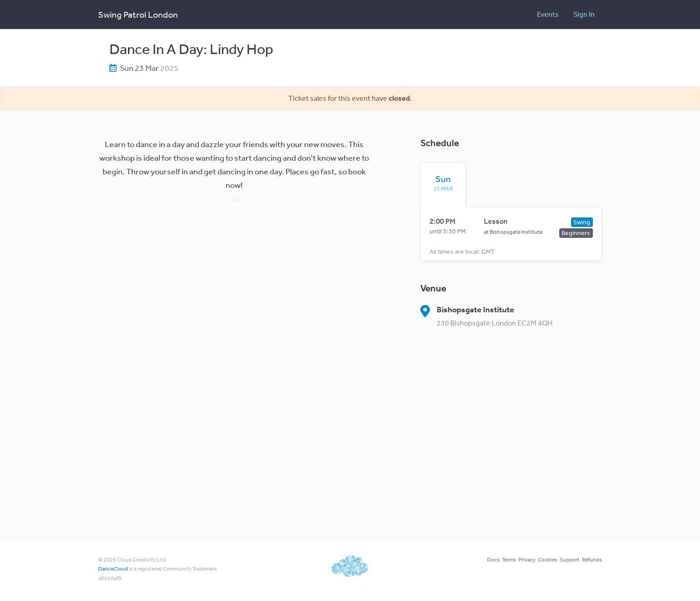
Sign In (584, 14)
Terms (509, 560)
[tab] (443, 183)
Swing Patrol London (138, 14)
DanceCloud (113, 569)
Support (570, 560)
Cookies (548, 560)
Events (548, 14)
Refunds (592, 560)
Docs (493, 560)
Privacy (527, 560)
